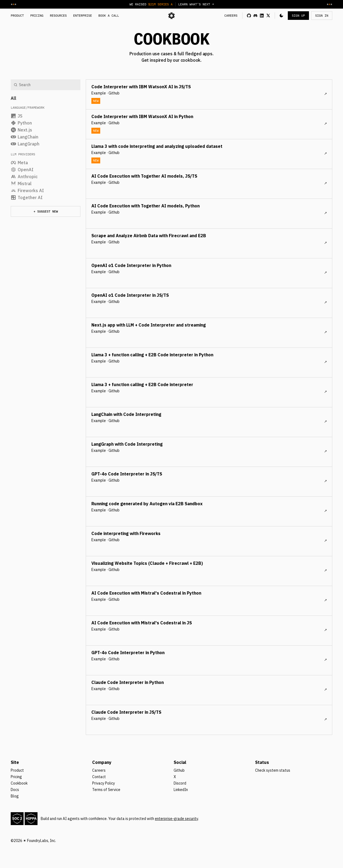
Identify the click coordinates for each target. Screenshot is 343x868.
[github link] (249, 16)
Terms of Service (106, 790)
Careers (99, 770)
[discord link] (255, 16)
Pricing (16, 777)
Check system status (273, 770)
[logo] (171, 16)
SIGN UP (298, 15)
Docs (15, 790)
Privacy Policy (104, 783)
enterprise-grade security (176, 819)
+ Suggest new (46, 211)
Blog (15, 796)
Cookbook (19, 783)
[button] (281, 16)
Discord (180, 783)
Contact (99, 777)
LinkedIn (181, 790)
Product (17, 770)
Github (179, 770)
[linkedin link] (262, 16)
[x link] (268, 16)
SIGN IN (322, 15)
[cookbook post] (209, 94)
